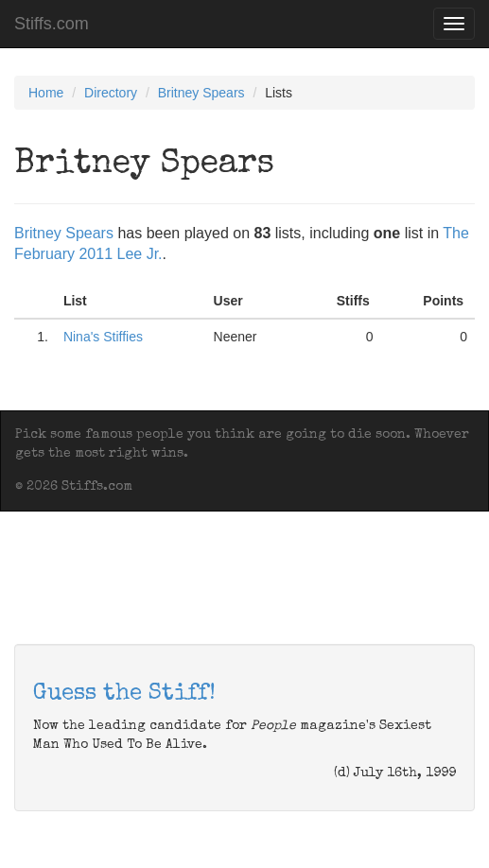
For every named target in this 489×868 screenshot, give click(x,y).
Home (46, 93)
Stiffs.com (52, 24)
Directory (111, 93)
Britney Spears (201, 93)
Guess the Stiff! (124, 694)
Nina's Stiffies (103, 337)
